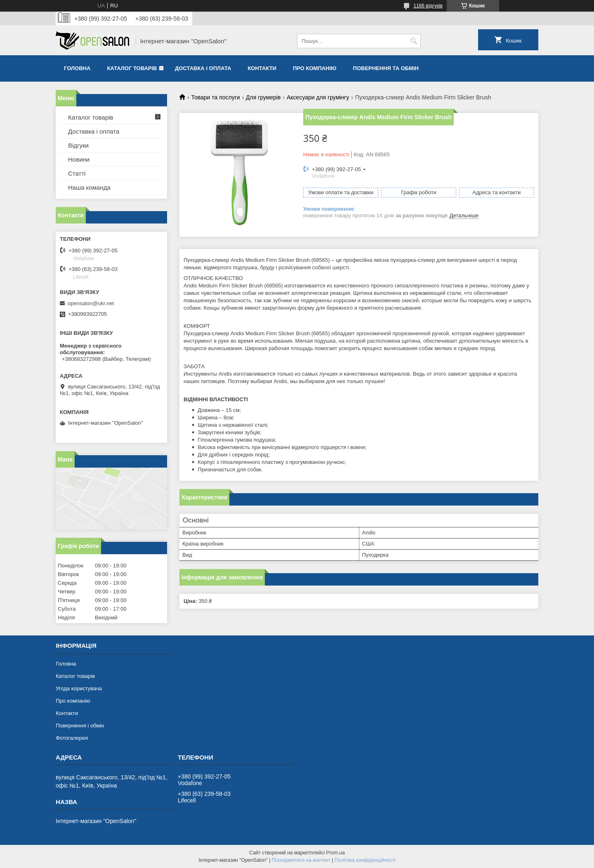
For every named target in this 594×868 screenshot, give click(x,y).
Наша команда (89, 187)
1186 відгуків (428, 6)
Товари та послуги (215, 97)
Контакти (262, 68)
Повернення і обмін (80, 726)
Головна (77, 68)
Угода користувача (79, 688)
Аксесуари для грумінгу (318, 97)
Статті (77, 173)
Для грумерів (263, 97)
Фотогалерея (72, 738)
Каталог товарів (132, 68)
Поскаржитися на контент (301, 860)
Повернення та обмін (386, 68)
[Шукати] (414, 41)
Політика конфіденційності (365, 860)
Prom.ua (336, 853)
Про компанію (315, 68)
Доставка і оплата (203, 68)
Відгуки (78, 145)
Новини (79, 159)
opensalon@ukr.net (91, 303)
